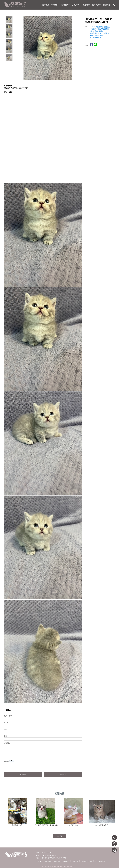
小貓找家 (76, 5)
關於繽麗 (46, 5)
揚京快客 (52, 866)
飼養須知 (55, 5)
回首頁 (40, 861)
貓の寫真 (96, 5)
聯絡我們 (106, 5)
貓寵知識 (65, 5)
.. (66, 866)
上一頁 (59, 836)
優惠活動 (86, 5)
